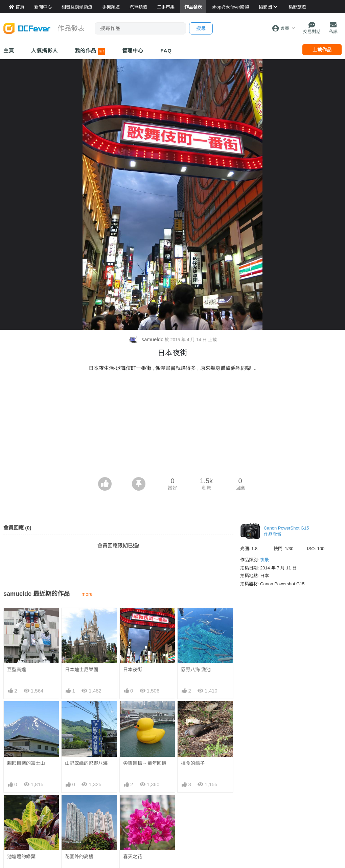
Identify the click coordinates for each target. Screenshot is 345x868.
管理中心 (133, 51)
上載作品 (322, 50)
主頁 (9, 51)
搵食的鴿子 (193, 763)
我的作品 (90, 51)
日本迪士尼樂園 (82, 670)
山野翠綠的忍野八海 (86, 763)
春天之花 (133, 807)
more (87, 594)
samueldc (146, 339)
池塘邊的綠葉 (21, 857)
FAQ (166, 51)
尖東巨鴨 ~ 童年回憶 (145, 763)
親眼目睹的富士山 (26, 763)
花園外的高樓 (79, 857)
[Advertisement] (173, 426)
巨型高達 (17, 670)
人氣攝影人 (45, 51)
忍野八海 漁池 (196, 670)
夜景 (264, 560)
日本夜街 (133, 670)
